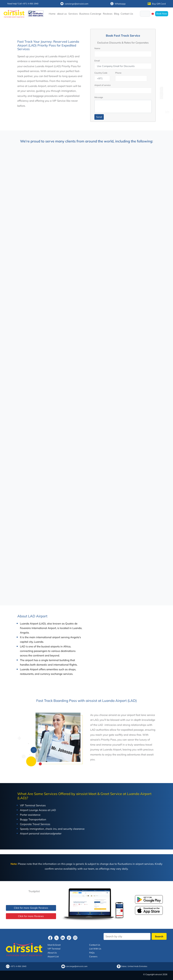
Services (73, 14)
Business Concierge (90, 14)
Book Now (162, 14)
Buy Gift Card (157, 4)
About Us (52, 953)
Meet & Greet (54, 945)
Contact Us (127, 14)
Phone (118, 73)
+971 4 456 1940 (18, 966)
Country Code (101, 73)
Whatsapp (118, 4)
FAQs (92, 953)
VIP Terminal (54, 949)
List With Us (95, 949)
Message (99, 97)
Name (97, 48)
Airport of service (103, 85)
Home (52, 14)
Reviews (108, 14)
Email (97, 61)
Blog (117, 14)
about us (62, 14)
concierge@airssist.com (74, 4)
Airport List (53, 956)
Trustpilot (34, 891)
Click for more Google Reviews (31, 908)
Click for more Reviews (31, 916)
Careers (93, 956)
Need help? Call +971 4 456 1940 (23, 4)
